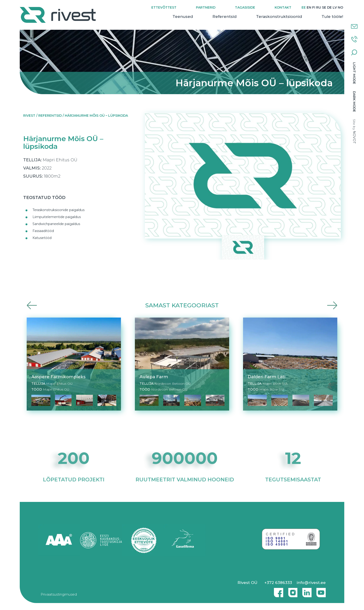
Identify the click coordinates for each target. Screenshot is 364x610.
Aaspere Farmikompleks (58, 377)
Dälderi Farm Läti (266, 377)
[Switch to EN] (309, 8)
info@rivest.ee (311, 583)
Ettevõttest (164, 7)
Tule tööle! (332, 17)
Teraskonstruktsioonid (279, 17)
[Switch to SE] (324, 8)
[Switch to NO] (340, 8)
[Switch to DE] (329, 8)
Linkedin (306, 591)
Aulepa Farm (154, 377)
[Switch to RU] (319, 8)
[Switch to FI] (314, 8)
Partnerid (206, 7)
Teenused (183, 17)
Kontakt (283, 7)
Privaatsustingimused (59, 594)
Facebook (277, 591)
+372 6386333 (278, 583)
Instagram (292, 591)
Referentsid (224, 17)
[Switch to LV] (335, 8)
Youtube (321, 591)
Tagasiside (245, 7)
